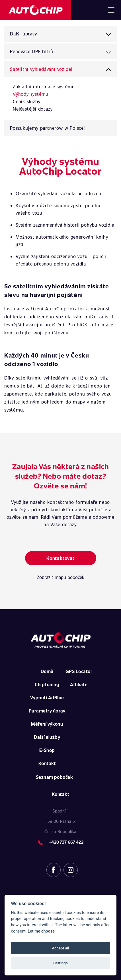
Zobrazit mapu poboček (61, 577)
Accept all (61, 948)
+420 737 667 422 (66, 842)
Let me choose (41, 931)
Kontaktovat (61, 558)
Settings (61, 963)
